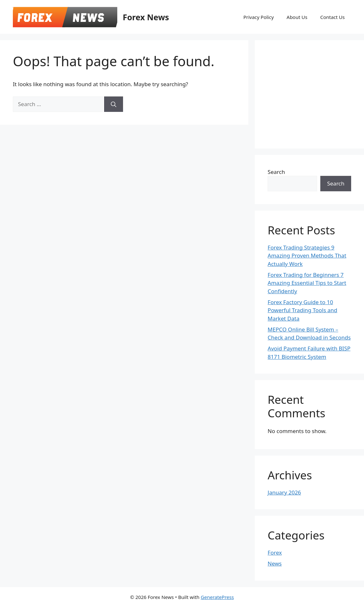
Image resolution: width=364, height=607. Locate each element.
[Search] (114, 104)
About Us (297, 17)
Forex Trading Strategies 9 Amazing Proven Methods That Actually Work (307, 256)
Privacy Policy (258, 17)
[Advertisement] (316, 93)
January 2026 (284, 492)
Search (276, 172)
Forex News (146, 17)
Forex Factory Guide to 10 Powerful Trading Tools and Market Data (302, 310)
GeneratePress (217, 597)
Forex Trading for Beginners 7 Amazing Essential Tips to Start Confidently (307, 283)
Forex (275, 553)
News (275, 563)
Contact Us (333, 17)
